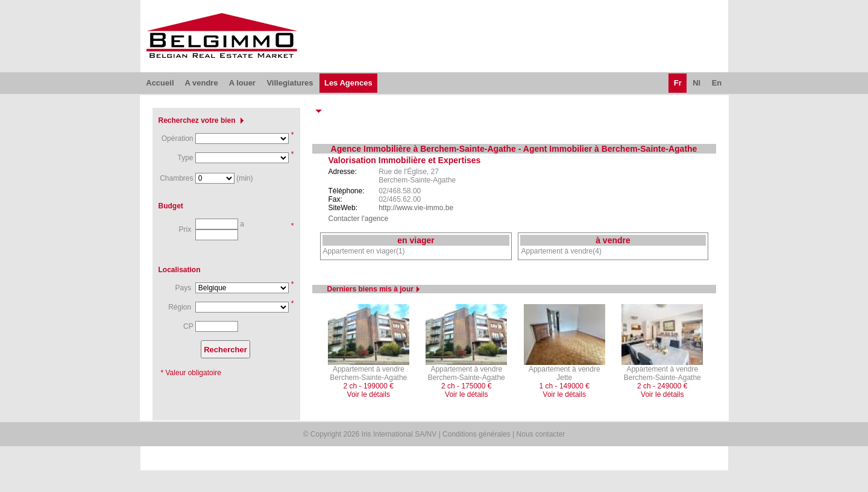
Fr (678, 83)
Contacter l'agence (359, 219)
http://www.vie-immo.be (416, 208)
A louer (242, 83)
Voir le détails (369, 394)
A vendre (201, 83)
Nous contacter (541, 434)
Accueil (160, 83)
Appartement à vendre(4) (561, 251)
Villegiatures (290, 83)
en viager (416, 240)
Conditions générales (476, 434)
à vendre (613, 240)
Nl (697, 83)
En (717, 83)
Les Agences (348, 83)
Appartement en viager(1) (364, 251)
